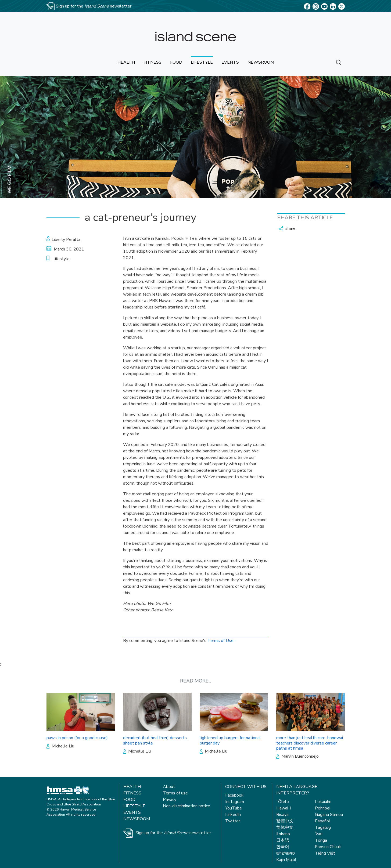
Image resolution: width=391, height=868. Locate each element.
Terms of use (175, 793)
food (176, 62)
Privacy (170, 800)
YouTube (234, 808)
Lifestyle (134, 806)
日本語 (283, 840)
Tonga (321, 840)
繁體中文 (285, 821)
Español (323, 821)
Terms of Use (220, 641)
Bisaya (282, 815)
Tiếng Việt (325, 853)
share (287, 228)
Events (132, 812)
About (169, 787)
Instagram (235, 802)
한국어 (283, 847)
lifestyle (202, 62)
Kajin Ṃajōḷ (286, 860)
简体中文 (285, 827)
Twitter (233, 821)
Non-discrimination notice (186, 806)
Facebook (234, 795)
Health (132, 787)
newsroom (261, 62)
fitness (153, 62)
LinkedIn (233, 815)
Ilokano (283, 834)
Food (129, 800)
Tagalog (323, 827)
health (126, 62)
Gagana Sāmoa (329, 815)
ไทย (319, 834)
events (230, 62)
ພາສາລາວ (286, 853)
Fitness (132, 793)
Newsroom (137, 819)
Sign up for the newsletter (173, 833)
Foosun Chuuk (328, 847)
